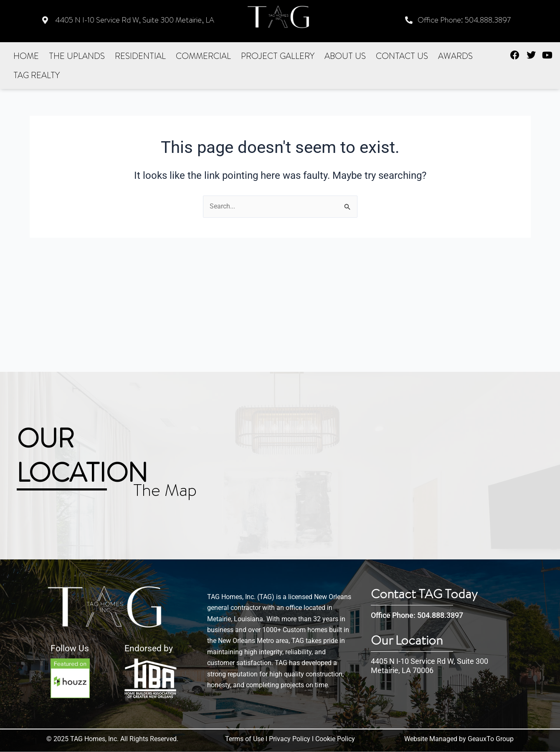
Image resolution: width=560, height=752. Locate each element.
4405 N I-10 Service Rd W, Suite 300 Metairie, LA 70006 (430, 666)
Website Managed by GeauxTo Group (459, 739)
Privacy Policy (290, 739)
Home (26, 56)
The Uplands (77, 56)
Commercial (203, 56)
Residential (140, 56)
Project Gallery (278, 56)
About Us (345, 56)
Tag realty (37, 75)
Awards (455, 56)
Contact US (402, 56)
